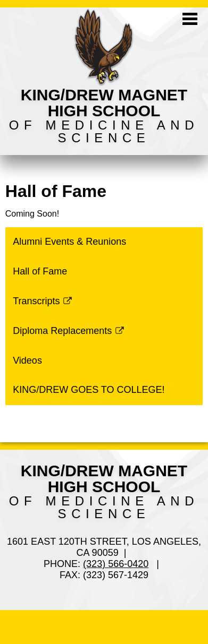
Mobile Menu (190, 19)
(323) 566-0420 (116, 564)
